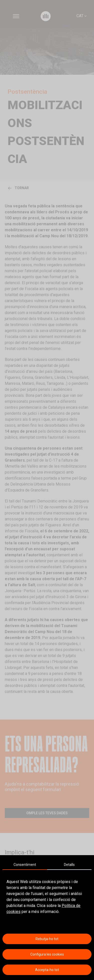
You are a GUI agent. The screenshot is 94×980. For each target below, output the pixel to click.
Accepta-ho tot (47, 970)
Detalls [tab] (69, 865)
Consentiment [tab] (25, 865)
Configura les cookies (47, 954)
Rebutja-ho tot (47, 939)
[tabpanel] (47, 897)
